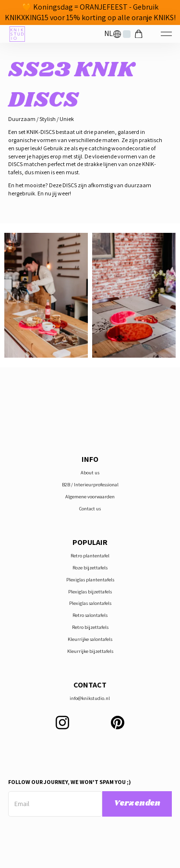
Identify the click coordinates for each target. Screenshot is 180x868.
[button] (113, 34)
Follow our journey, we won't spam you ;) (70, 782)
